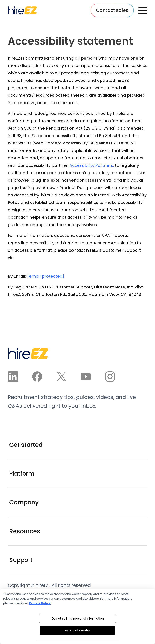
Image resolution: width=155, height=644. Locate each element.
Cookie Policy (40, 603)
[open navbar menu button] (143, 10)
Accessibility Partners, (92, 165)
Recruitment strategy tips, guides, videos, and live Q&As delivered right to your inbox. (72, 402)
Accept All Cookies (77, 630)
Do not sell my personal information (78, 618)
